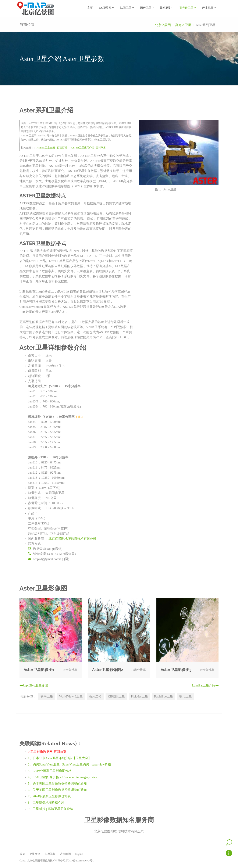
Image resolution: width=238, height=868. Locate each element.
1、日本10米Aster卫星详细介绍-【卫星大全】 (60, 758)
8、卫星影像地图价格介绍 (46, 802)
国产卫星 (147, 8)
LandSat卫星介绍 (205, 685)
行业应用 (209, 8)
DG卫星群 (106, 8)
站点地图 (65, 854)
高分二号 (95, 696)
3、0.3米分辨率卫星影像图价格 (50, 771)
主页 (90, 8)
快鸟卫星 (47, 696)
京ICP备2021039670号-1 (80, 860)
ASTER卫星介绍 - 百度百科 (52, 147)
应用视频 (50, 854)
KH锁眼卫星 (116, 696)
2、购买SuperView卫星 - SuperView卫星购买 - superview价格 (70, 764)
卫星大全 (35, 854)
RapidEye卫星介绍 (34, 685)
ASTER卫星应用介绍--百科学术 (89, 147)
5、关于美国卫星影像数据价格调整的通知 (57, 783)
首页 (22, 854)
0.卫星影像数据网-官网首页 (47, 752)
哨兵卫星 (185, 696)
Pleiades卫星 (139, 696)
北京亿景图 (163, 25)
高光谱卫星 (188, 8)
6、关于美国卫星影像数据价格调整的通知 (57, 790)
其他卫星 (166, 8)
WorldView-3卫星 (71, 696)
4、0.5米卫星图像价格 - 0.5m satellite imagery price (63, 777)
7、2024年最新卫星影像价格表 (49, 796)
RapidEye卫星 (164, 696)
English (79, 854)
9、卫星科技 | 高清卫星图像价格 (51, 809)
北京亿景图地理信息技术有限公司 (72, 538)
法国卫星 (127, 8)
